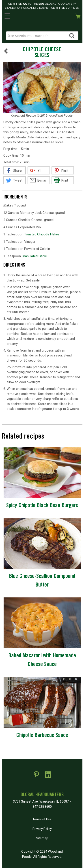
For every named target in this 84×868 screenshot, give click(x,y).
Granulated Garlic (34, 256)
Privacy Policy (42, 829)
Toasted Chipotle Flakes (42, 234)
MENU (7, 15)
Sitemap (42, 838)
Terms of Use (42, 819)
